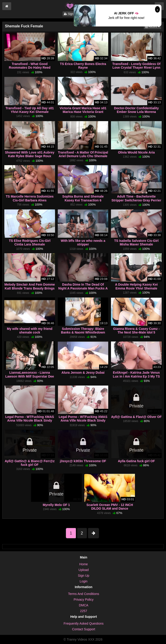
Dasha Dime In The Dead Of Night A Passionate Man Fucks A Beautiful (83, 288)
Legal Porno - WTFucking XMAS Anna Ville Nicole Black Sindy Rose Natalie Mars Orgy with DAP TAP (30, 422)
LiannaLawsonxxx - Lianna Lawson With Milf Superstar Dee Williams (30, 376)
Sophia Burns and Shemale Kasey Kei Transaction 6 (83, 198)
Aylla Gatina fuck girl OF (136, 461)
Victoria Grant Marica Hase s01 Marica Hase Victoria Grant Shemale (83, 112)
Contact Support (83, 629)
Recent (153, 26)
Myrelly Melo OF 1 (56, 505)
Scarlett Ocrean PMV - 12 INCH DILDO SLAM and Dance (110, 507)
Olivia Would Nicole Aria (136, 152)
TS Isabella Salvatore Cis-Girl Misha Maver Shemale (136, 242)
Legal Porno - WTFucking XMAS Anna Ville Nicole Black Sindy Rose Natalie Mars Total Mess (83, 420)
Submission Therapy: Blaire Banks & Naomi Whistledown (83, 331)
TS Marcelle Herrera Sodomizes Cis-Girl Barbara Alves (30, 198)
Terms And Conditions (84, 594)
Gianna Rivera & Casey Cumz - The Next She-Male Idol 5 (136, 331)
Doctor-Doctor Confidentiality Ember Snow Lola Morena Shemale (136, 112)
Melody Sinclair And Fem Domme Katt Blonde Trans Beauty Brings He (30, 288)
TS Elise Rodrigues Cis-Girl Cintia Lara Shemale (30, 242)
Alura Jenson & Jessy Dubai (83, 373)
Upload (84, 570)
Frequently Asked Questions (83, 623)
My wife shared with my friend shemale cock (30, 331)
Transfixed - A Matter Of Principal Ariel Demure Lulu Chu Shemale (83, 154)
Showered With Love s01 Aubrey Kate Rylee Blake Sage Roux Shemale (30, 156)
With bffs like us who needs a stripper (83, 242)
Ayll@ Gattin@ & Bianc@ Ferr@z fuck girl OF (30, 463)
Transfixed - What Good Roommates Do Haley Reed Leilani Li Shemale (30, 68)
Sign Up (71, 14)
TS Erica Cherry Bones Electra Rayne (83, 66)
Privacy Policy (83, 600)
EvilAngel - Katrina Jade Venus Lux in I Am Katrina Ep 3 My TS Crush (136, 376)
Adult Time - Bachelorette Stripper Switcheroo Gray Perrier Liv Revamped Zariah (136, 200)
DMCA (83, 605)
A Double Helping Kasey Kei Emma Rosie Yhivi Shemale (136, 286)
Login (84, 581)
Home (83, 564)
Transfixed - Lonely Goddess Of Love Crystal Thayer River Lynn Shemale (136, 68)
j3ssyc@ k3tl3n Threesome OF (83, 461)
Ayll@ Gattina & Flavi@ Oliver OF (136, 417)
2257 (83, 611)
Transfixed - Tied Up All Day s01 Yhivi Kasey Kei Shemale (30, 110)
